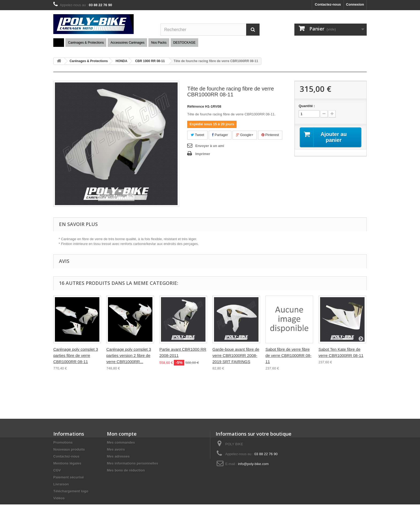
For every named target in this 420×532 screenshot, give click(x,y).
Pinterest (270, 135)
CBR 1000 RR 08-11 (150, 61)
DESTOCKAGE (184, 43)
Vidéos (59, 498)
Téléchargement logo (71, 491)
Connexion (355, 4)
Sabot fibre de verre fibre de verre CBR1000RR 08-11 (288, 355)
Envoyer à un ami (210, 146)
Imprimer (203, 154)
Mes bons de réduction (126, 470)
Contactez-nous (328, 4)
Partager (220, 135)
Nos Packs (159, 43)
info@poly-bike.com (253, 464)
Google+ (245, 135)
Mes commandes (121, 442)
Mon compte (122, 434)
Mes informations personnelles (132, 463)
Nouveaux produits (69, 449)
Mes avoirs (116, 449)
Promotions (63, 442)
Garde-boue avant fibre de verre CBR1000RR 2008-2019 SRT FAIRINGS (236, 355)
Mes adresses (118, 456)
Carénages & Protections (86, 43)
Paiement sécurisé (69, 477)
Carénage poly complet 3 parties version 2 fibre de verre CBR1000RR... (129, 355)
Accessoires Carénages (127, 43)
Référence (196, 106)
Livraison (61, 484)
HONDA (121, 61)
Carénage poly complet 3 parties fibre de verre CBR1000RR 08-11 (76, 355)
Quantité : (307, 106)
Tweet (197, 135)
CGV (57, 470)
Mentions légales (67, 463)
